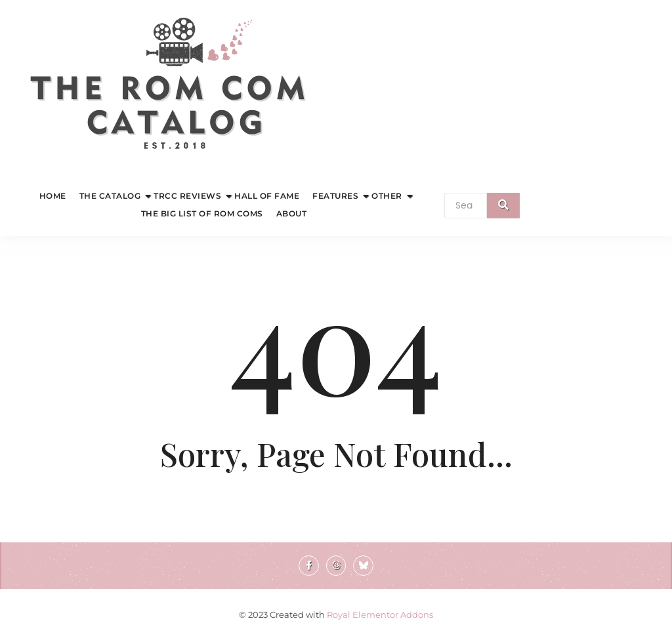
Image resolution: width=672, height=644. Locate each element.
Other (388, 196)
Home (53, 196)
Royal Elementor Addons (380, 614)
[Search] (466, 206)
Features (337, 196)
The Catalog (112, 196)
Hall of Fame (267, 196)
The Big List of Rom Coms (202, 213)
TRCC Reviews (189, 196)
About (292, 213)
